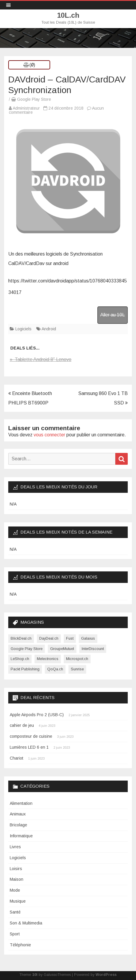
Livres (15, 847)
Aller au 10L (113, 315)
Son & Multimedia (26, 923)
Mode (15, 890)
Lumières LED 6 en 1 (29, 747)
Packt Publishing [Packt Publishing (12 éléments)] (25, 669)
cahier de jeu (22, 725)
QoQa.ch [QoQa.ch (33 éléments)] (55, 669)
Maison (17, 879)
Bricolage (18, 825)
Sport (15, 934)
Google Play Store (34, 99)
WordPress (106, 975)
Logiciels (23, 329)
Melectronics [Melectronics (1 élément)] (48, 659)
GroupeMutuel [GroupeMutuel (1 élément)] (62, 649)
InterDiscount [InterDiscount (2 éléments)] (93, 649)
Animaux (18, 814)
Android (49, 329)
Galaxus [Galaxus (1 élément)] (88, 638)
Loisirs (16, 869)
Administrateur (26, 108)
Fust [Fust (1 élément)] (70, 638)
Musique (18, 901)
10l (35, 975)
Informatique (21, 836)
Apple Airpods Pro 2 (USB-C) (37, 715)
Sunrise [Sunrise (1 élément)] (77, 669)
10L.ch (68, 15)
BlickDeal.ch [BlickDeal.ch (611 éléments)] (21, 638)
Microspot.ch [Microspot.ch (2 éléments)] (77, 659)
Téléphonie (20, 945)
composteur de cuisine (31, 736)
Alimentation (21, 803)
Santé (15, 912)
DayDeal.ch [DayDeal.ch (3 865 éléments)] (49, 638)
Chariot (17, 758)
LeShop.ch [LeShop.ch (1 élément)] (20, 659)
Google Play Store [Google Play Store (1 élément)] (27, 649)
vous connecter (49, 435)
